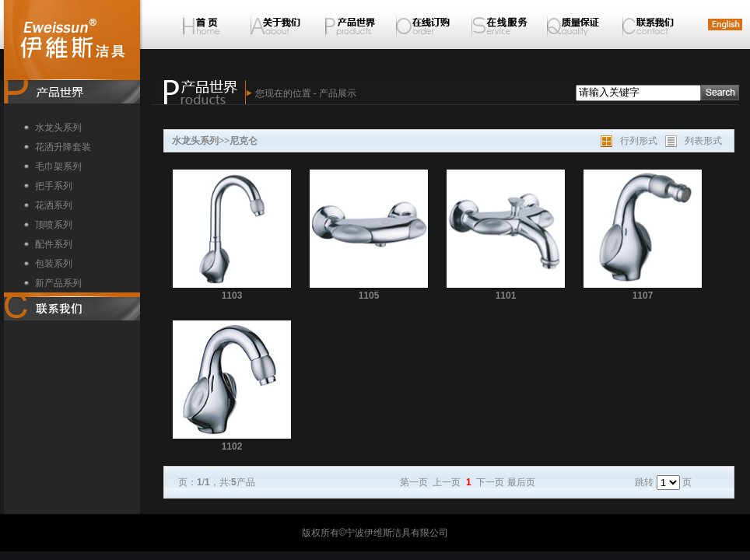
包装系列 (54, 264)
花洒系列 (54, 205)
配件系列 (54, 244)
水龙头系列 (58, 128)
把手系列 (54, 186)
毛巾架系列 (58, 166)
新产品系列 (58, 283)
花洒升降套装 (63, 147)
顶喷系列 (54, 225)
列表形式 (703, 141)
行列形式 (639, 141)
